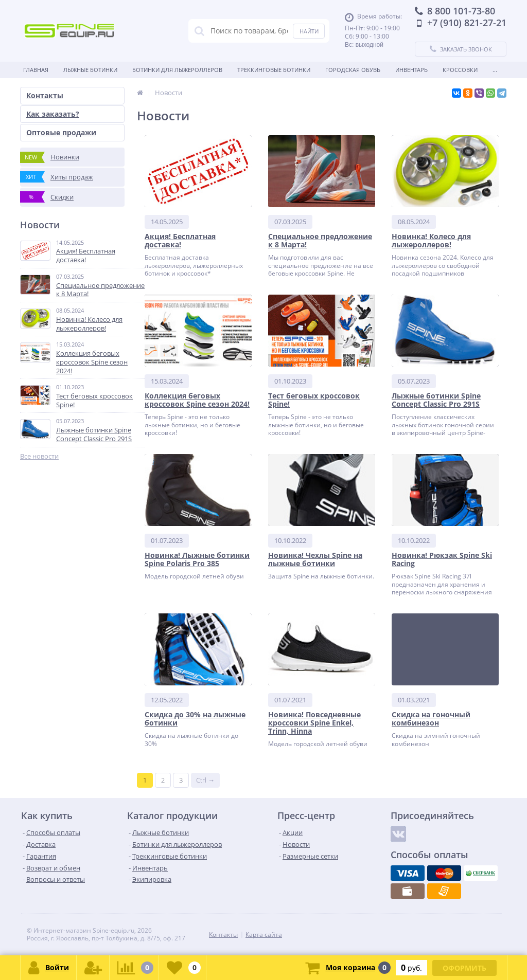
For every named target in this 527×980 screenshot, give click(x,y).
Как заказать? (53, 114)
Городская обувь (353, 70)
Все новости (39, 456)
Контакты (45, 95)
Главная (36, 70)
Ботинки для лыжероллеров (177, 70)
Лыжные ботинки (90, 70)
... (495, 70)
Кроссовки (460, 70)
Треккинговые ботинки (274, 70)
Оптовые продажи (61, 132)
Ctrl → (205, 780)
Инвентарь (411, 70)
